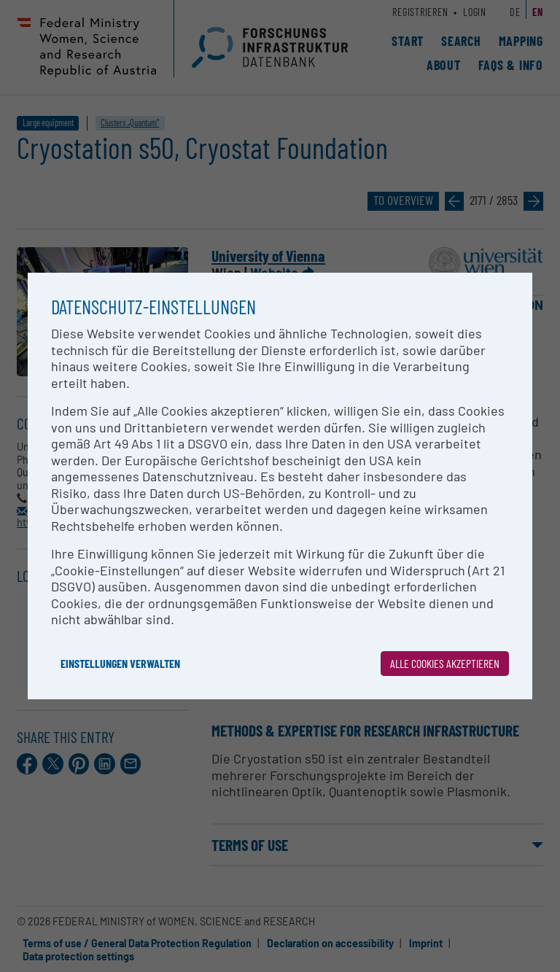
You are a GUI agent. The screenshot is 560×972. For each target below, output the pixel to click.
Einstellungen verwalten (120, 663)
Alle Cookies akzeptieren (445, 663)
